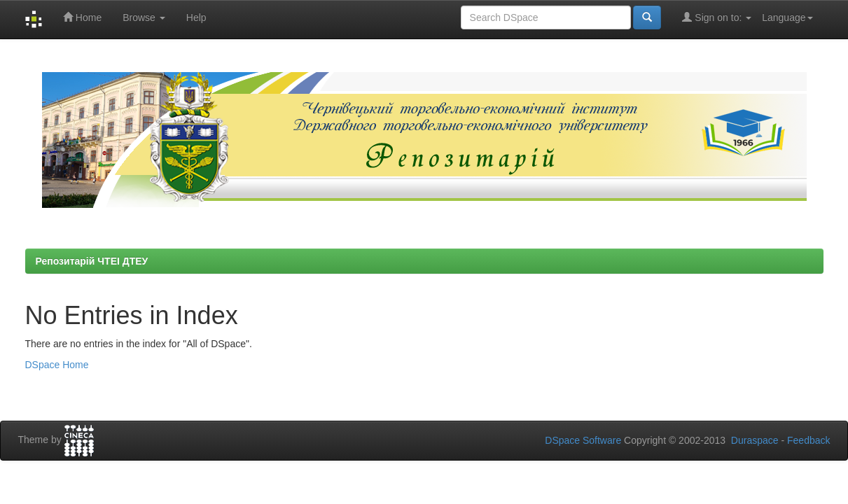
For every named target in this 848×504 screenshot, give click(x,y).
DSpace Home (57, 365)
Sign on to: (717, 17)
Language (787, 17)
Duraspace (755, 440)
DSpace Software (583, 440)
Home (82, 17)
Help (196, 17)
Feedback (808, 440)
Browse (144, 17)
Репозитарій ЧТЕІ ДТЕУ (92, 261)
